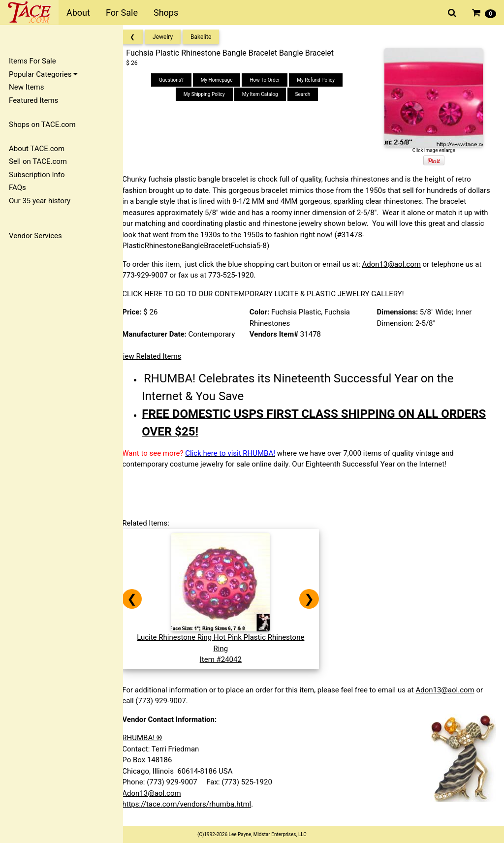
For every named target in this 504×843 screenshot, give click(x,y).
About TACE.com (37, 149)
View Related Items (158, 356)
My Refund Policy (322, 80)
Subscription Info (37, 175)
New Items (26, 87)
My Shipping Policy (210, 94)
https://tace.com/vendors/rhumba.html (195, 804)
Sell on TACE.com (38, 161)
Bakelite (210, 37)
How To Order (270, 80)
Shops (166, 13)
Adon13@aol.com (400, 264)
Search (308, 94)
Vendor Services (35, 236)
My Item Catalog (266, 94)
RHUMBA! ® (151, 738)
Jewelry (172, 37)
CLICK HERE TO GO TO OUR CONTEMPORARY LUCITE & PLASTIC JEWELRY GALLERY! (272, 294)
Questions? (177, 80)
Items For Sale (32, 61)
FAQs (17, 187)
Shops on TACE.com (42, 125)
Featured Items (33, 100)
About (78, 13)
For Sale (122, 13)
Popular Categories (43, 74)
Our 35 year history (40, 201)
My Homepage (222, 80)
